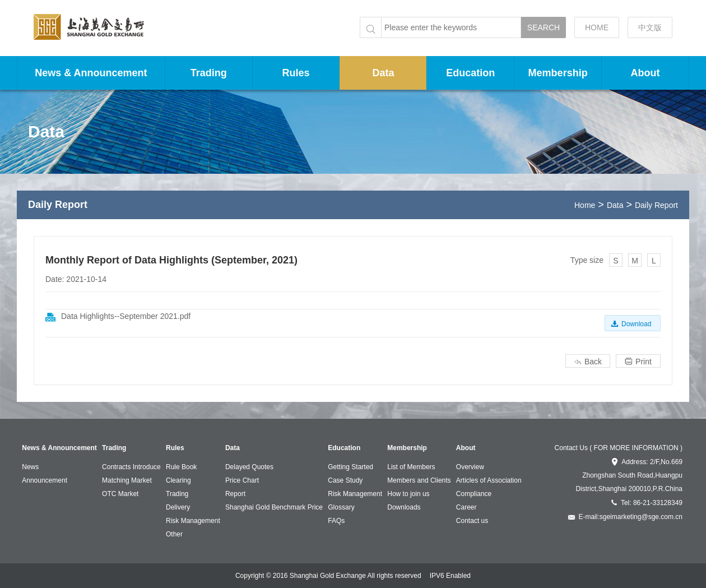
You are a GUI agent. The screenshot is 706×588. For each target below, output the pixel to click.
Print (638, 362)
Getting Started (350, 467)
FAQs (336, 521)
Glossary (341, 507)
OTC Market (120, 494)
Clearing (178, 480)
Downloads (404, 507)
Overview (470, 467)
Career (466, 507)
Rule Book (181, 467)
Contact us (472, 521)
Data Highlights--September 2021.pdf (126, 316)
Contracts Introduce (131, 467)
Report (235, 494)
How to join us (408, 494)
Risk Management (193, 521)
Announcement (45, 480)
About (645, 73)
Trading (209, 73)
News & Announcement (91, 73)
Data (383, 73)
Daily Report (656, 205)
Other (174, 534)
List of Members (411, 467)
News (30, 467)
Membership (558, 73)
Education (470, 73)
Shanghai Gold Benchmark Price (274, 507)
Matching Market (127, 480)
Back (588, 362)
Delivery (178, 507)
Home (585, 205)
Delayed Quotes (249, 467)
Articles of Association (489, 480)
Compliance (474, 494)
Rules (296, 73)
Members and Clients (419, 480)
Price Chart (242, 480)
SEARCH (544, 27)
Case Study (345, 480)
